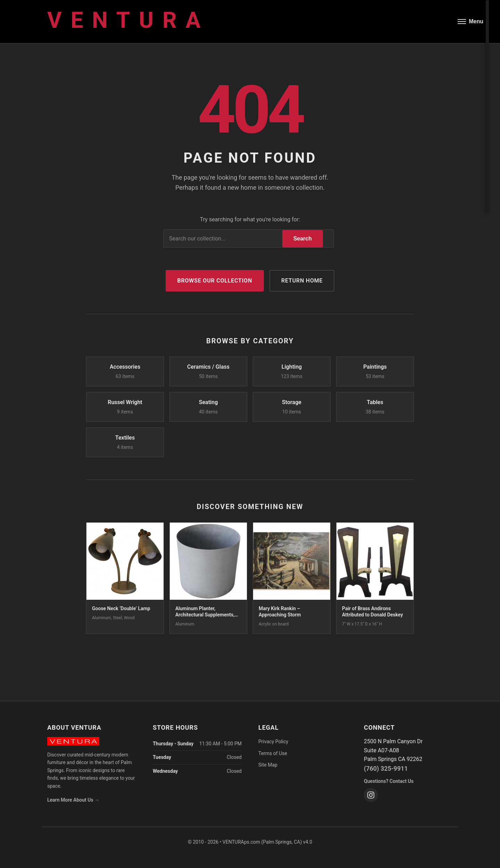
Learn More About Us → (73, 800)
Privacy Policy (273, 742)
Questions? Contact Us (389, 781)
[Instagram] (371, 795)
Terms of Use (273, 753)
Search (303, 239)
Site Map (268, 765)
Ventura (128, 20)
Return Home (302, 281)
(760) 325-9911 (386, 768)
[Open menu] (470, 22)
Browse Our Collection (215, 281)
